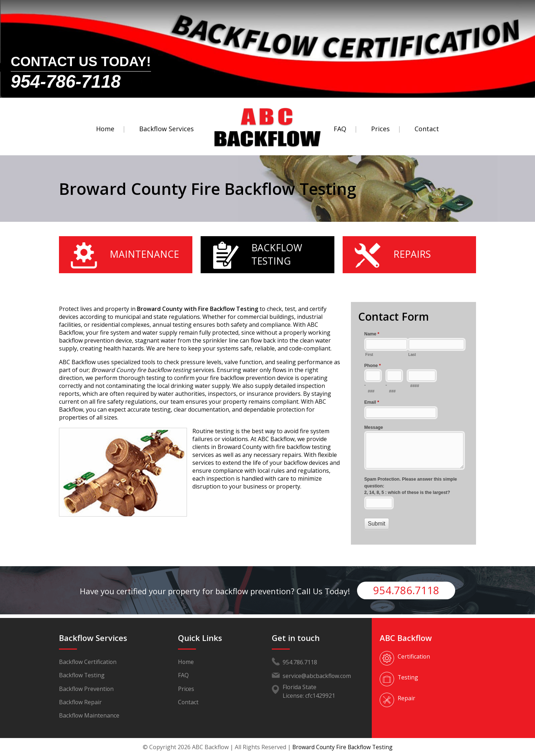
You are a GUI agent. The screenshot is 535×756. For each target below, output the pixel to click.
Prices (380, 129)
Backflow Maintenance (89, 717)
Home (105, 129)
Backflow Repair (81, 703)
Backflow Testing (278, 254)
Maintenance (145, 254)
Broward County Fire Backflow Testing (342, 747)
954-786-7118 (66, 79)
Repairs (412, 254)
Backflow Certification (88, 662)
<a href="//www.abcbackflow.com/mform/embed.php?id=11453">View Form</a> (413, 430)
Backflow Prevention (87, 689)
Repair (406, 698)
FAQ (340, 129)
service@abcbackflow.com (317, 676)
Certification (414, 656)
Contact (427, 129)
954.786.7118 (406, 590)
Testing (408, 677)
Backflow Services (166, 129)
